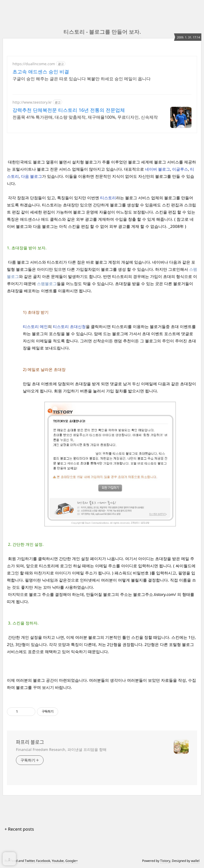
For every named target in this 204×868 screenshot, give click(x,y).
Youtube (58, 861)
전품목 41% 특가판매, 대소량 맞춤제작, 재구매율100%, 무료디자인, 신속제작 (85, 117)
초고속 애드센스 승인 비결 (41, 72)
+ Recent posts (19, 829)
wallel (195, 861)
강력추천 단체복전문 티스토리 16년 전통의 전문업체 (69, 110)
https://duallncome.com (34, 64)
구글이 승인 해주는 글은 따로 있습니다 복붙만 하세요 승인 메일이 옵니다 (82, 79)
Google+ (72, 861)
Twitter (30, 861)
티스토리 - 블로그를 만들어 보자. (102, 32)
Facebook (43, 861)
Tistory (165, 861)
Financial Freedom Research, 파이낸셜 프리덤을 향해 (61, 749)
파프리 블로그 (30, 742)
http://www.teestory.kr (32, 102)
